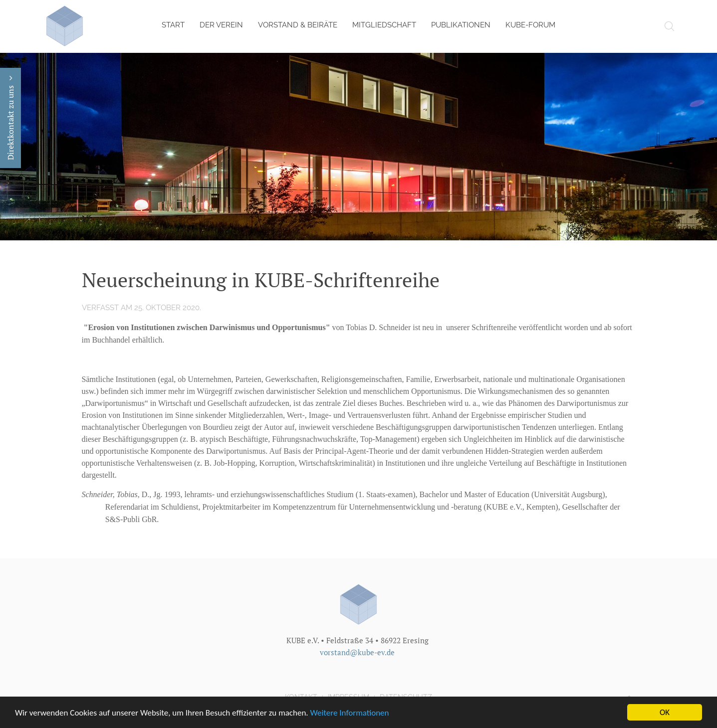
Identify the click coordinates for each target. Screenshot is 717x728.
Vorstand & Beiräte (298, 25)
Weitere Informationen (350, 714)
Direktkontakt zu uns (10, 118)
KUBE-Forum (530, 25)
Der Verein (221, 25)
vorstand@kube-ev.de (357, 652)
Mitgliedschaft (384, 25)
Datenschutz (406, 697)
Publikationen (461, 25)
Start (173, 25)
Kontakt (301, 697)
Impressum (349, 697)
